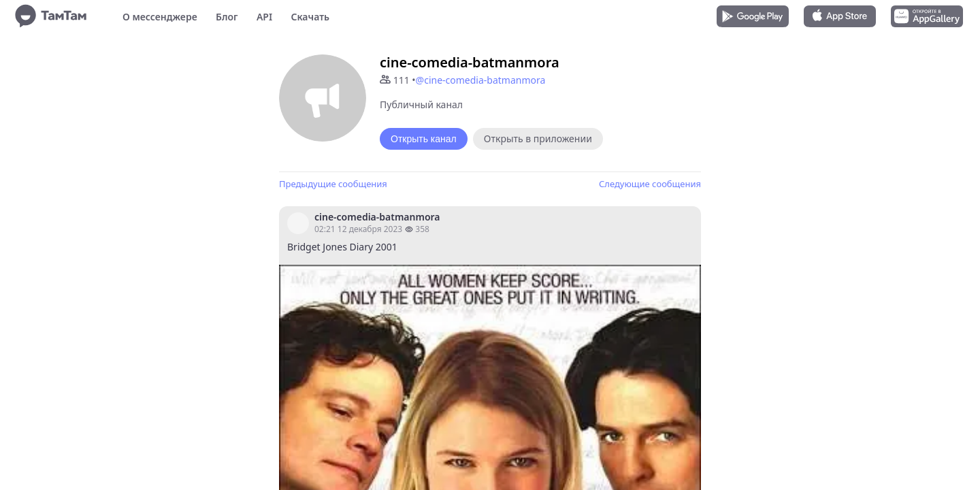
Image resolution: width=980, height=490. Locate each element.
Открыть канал (424, 139)
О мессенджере (160, 17)
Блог (227, 17)
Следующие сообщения (650, 184)
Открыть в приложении (538, 138)
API (264, 17)
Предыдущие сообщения (333, 184)
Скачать (310, 17)
